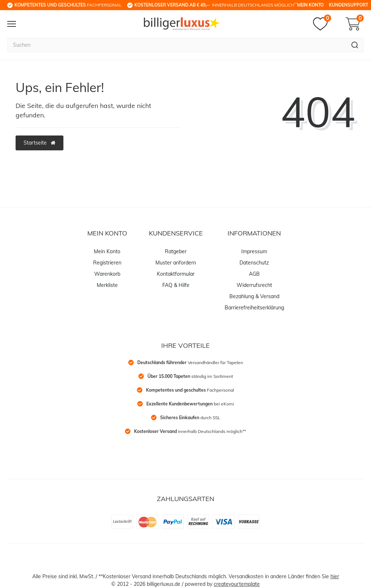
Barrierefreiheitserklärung (254, 308)
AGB (254, 274)
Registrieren (107, 263)
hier (335, 576)
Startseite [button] (39, 143)
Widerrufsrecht (254, 285)
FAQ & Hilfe (176, 285)
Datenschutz (254, 263)
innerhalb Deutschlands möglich (216, 5)
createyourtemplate (237, 584)
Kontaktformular (176, 274)
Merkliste (107, 285)
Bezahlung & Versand (254, 296)
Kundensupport (349, 5)
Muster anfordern (176, 263)
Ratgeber (176, 251)
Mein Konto (310, 5)
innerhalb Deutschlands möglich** (190, 431)
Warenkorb (107, 274)
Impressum (254, 251)
